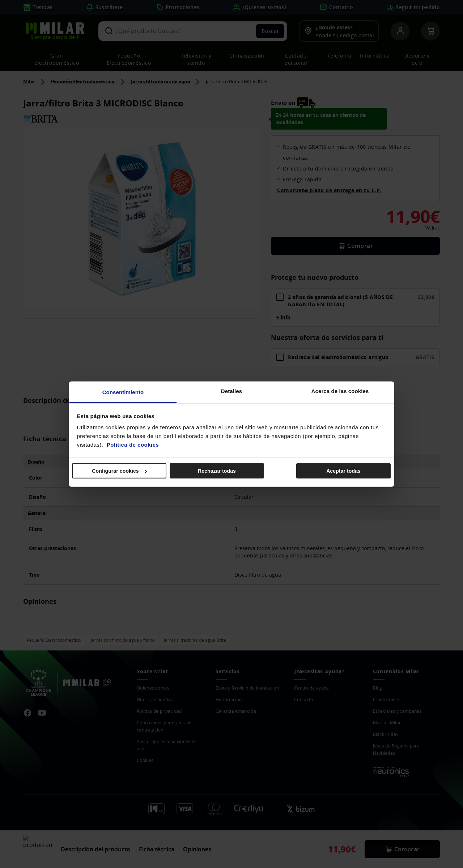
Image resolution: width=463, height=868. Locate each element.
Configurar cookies (119, 471)
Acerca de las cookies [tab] (340, 391)
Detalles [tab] (231, 391)
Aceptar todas (343, 471)
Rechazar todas (217, 471)
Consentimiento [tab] (123, 392)
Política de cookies (133, 445)
